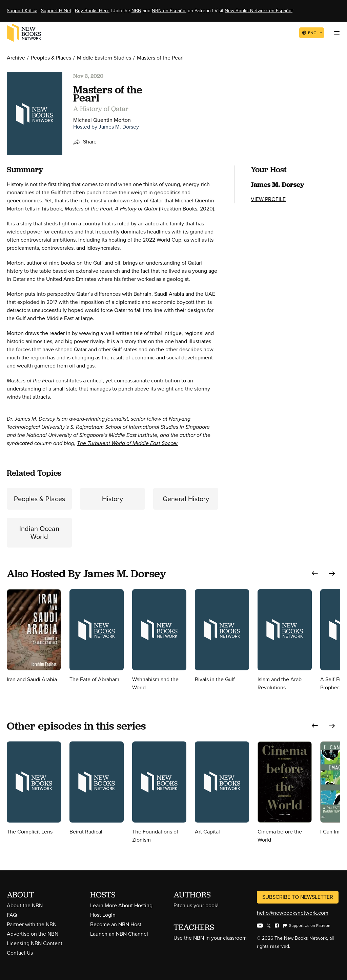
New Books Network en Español (259, 11)
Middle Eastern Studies (104, 58)
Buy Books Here (92, 11)
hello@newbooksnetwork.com (293, 913)
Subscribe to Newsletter (298, 897)
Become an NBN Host (116, 924)
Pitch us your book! (196, 905)
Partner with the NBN (32, 924)
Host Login (103, 915)
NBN (136, 11)
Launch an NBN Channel (119, 934)
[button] (315, 573)
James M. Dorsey (119, 127)
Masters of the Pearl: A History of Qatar (111, 209)
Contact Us (20, 953)
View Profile (268, 199)
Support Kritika (22, 11)
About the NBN (25, 905)
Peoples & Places (51, 58)
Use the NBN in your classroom (210, 938)
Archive (16, 58)
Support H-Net (56, 11)
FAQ (12, 915)
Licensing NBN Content (35, 943)
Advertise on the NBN (33, 934)
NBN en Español (169, 11)
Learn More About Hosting (121, 905)
